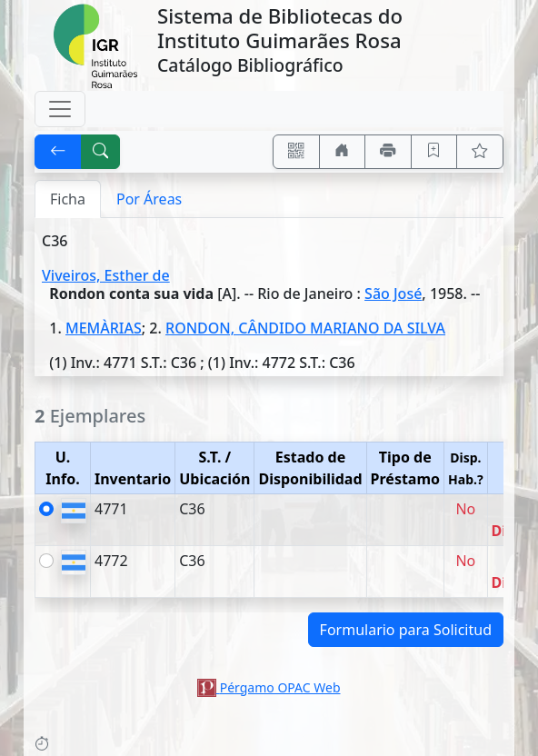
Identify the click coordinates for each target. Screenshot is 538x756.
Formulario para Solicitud (406, 630)
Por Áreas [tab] (149, 199)
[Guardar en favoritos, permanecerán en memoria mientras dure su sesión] (434, 152)
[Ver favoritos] (480, 152)
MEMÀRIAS (104, 328)
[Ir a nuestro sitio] (343, 152)
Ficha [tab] (68, 199)
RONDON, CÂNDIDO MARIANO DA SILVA (305, 328)
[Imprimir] (388, 152)
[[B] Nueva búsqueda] (101, 152)
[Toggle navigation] (60, 109)
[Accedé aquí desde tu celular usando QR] (296, 152)
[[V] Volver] (58, 152)
